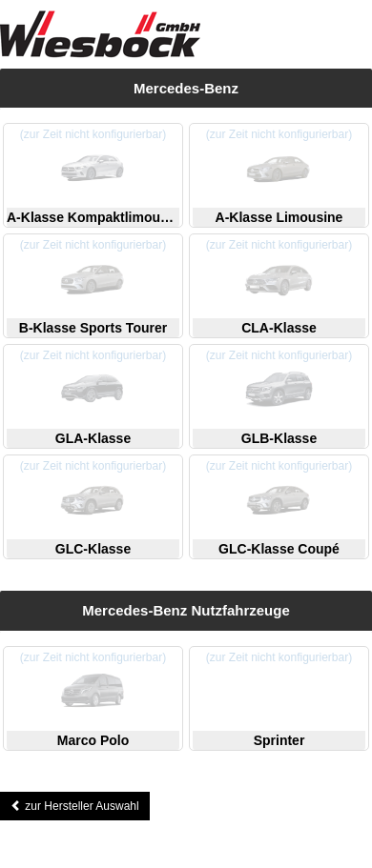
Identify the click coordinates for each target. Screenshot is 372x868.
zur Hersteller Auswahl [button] (75, 806)
